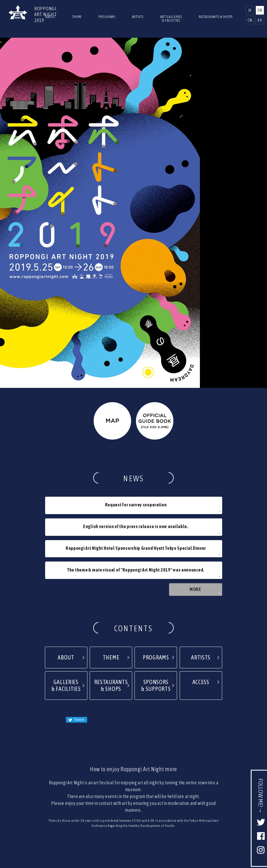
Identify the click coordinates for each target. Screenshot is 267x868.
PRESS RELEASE (87, 791)
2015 (105, 806)
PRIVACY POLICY (145, 791)
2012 (159, 806)
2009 (214, 806)
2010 (196, 806)
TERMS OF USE (178, 791)
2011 (178, 806)
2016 (86, 806)
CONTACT (115, 791)
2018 (50, 806)
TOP (113, 780)
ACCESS (130, 780)
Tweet (85, 597)
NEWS (150, 780)
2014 (123, 806)
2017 (68, 806)
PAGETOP (133, 760)
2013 (141, 806)
